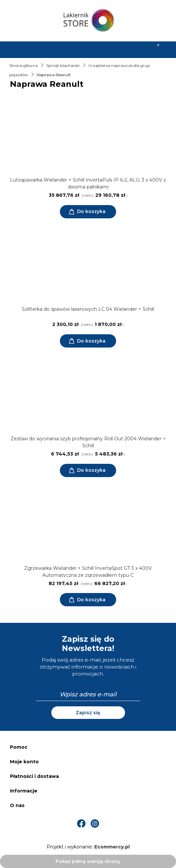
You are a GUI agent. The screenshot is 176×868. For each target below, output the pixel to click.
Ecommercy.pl (112, 847)
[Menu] (22, 49)
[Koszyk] (154, 49)
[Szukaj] (66, 49)
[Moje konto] (110, 49)
